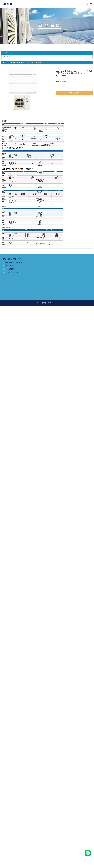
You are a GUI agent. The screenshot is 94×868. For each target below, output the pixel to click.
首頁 (5, 63)
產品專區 (8, 57)
